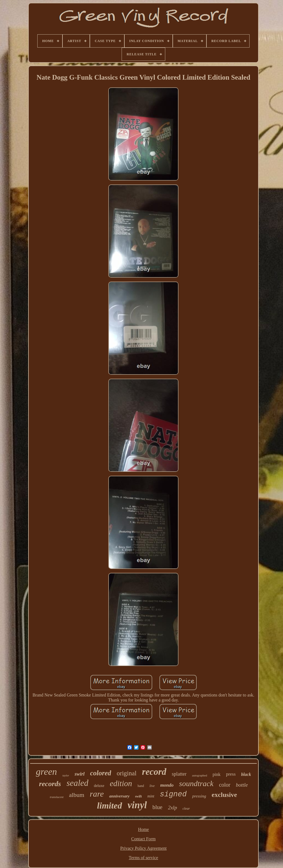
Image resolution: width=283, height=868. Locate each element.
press (231, 774)
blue (158, 807)
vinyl (137, 805)
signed (173, 794)
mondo (167, 785)
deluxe (99, 786)
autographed (200, 775)
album (77, 795)
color (225, 785)
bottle (242, 785)
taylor (66, 775)
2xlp (173, 808)
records (50, 784)
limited (110, 805)
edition (121, 783)
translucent (57, 797)
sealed (78, 783)
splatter (179, 774)
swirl (80, 774)
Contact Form (143, 839)
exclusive (224, 795)
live (152, 786)
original (127, 773)
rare (97, 794)
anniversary (119, 796)
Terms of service (143, 858)
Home (143, 829)
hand (141, 786)
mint (151, 796)
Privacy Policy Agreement (143, 848)
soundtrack (196, 783)
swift (139, 796)
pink (216, 774)
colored (101, 773)
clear (186, 808)
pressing (199, 796)
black (246, 774)
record (154, 772)
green (46, 772)
